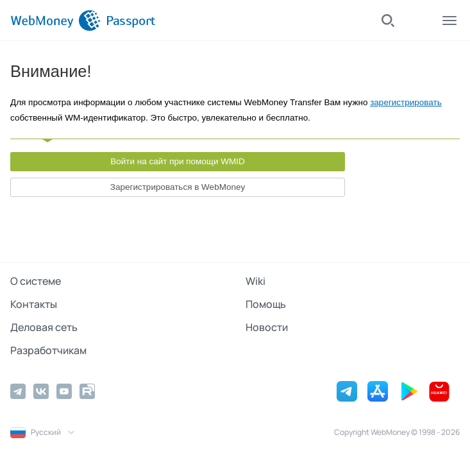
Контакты (34, 304)
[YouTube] (64, 391)
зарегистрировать (406, 102)
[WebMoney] (55, 21)
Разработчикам (48, 350)
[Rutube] (87, 391)
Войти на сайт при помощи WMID (178, 161)
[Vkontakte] (41, 391)
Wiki (256, 281)
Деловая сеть (44, 327)
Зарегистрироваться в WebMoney (178, 187)
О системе (36, 281)
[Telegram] (18, 391)
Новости (267, 327)
